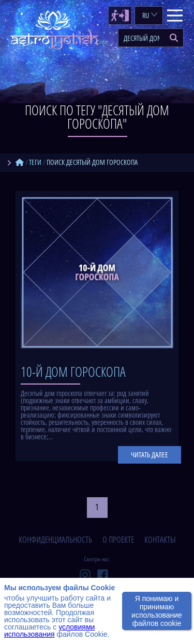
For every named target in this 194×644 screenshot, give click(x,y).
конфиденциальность (55, 540)
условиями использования (49, 631)
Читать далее (150, 455)
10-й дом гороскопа (73, 372)
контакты (160, 540)
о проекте (118, 540)
